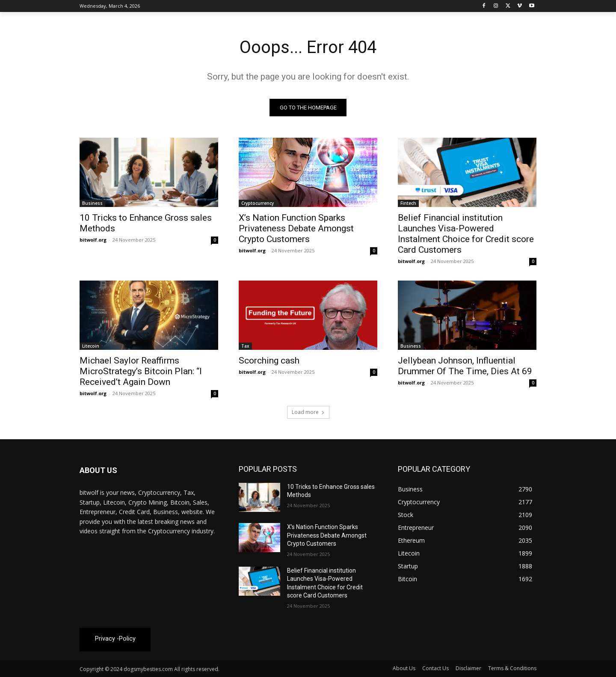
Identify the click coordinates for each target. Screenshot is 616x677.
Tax (245, 346)
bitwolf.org (93, 240)
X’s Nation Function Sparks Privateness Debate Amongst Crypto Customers (296, 228)
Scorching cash (269, 361)
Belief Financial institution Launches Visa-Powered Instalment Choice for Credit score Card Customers (466, 234)
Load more (308, 412)
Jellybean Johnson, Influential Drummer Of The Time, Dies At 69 (465, 366)
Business (92, 203)
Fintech (408, 203)
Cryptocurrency (258, 203)
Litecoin (91, 346)
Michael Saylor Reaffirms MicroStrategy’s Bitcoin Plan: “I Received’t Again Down (141, 371)
